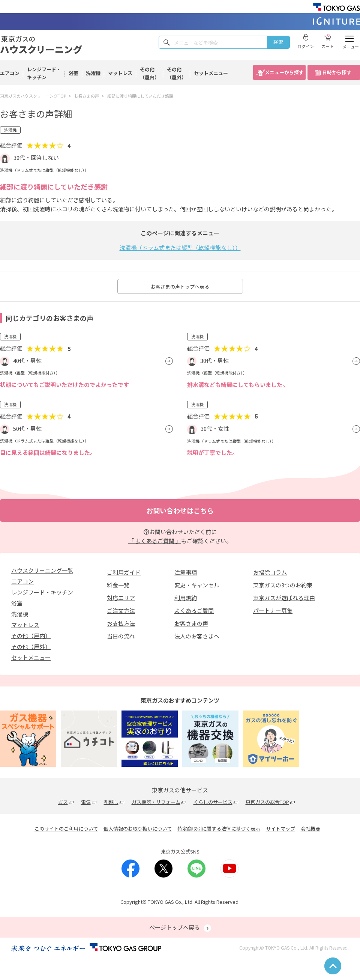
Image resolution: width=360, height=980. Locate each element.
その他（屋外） (177, 73)
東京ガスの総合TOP (267, 802)
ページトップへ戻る (180, 928)
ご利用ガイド (124, 572)
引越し (111, 802)
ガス (63, 802)
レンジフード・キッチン (44, 73)
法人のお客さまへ (197, 636)
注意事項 (186, 572)
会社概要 (310, 829)
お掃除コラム (270, 572)
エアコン (10, 73)
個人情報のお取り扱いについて (138, 829)
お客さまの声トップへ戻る (180, 287)
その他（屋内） (150, 73)
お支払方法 (121, 623)
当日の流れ (121, 636)
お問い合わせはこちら (180, 510)
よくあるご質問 (194, 610)
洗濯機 (93, 73)
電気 (86, 802)
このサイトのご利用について (66, 829)
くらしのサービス (213, 802)
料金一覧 (118, 585)
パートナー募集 (273, 610)
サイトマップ (280, 829)
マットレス (120, 73)
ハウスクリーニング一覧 (42, 570)
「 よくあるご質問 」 (155, 541)
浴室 (73, 73)
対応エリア (121, 598)
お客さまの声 (191, 623)
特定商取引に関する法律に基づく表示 (219, 829)
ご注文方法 (121, 610)
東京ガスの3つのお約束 (283, 585)
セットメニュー (211, 73)
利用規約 (186, 598)
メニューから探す (284, 72)
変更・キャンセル (197, 585)
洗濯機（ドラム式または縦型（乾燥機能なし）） (180, 248)
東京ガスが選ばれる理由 (284, 598)
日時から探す (337, 72)
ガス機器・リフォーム (156, 802)
